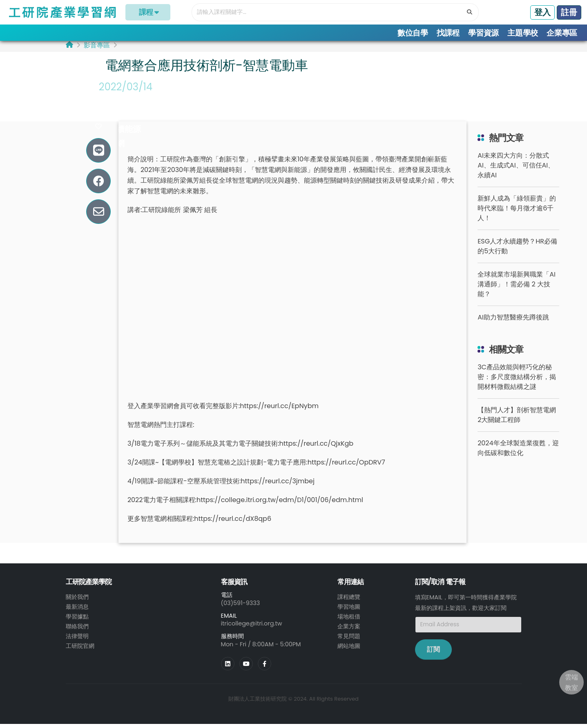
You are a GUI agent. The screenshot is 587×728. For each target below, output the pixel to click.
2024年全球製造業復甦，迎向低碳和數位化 (518, 452)
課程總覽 (349, 601)
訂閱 (433, 653)
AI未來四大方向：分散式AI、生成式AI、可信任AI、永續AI (516, 170)
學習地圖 (349, 611)
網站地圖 (349, 650)
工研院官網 (80, 650)
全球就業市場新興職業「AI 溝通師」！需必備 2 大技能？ (517, 289)
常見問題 (349, 641)
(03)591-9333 (241, 607)
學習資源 (483, 33)
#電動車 (117, 105)
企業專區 (562, 33)
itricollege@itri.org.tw (252, 628)
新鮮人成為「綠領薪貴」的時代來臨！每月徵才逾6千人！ (517, 213)
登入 (542, 12)
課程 (148, 12)
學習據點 (77, 621)
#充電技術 (121, 119)
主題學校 (523, 33)
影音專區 (97, 49)
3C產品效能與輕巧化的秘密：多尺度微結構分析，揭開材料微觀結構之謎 (517, 381)
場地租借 (349, 621)
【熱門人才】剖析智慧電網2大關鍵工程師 (517, 419)
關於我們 (77, 601)
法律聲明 (77, 641)
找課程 (448, 33)
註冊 (569, 12)
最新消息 (77, 611)
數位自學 (413, 33)
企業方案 (349, 631)
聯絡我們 (77, 631)
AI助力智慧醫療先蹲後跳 (513, 322)
